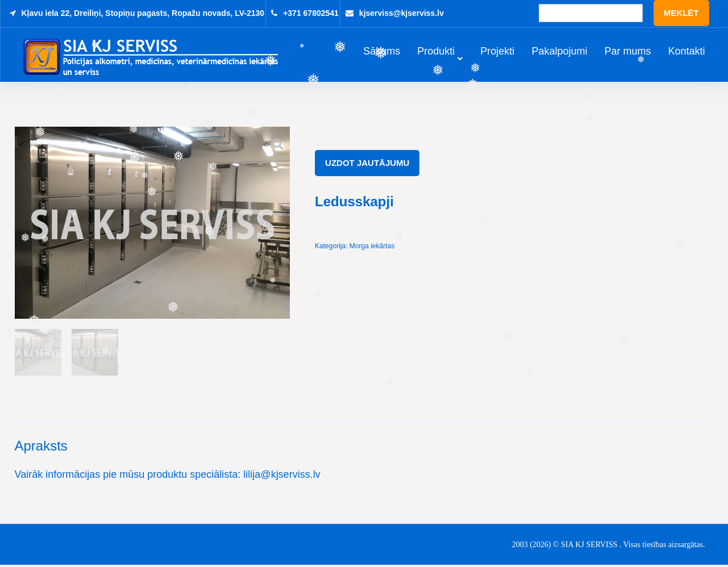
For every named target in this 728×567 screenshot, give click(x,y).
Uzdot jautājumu (367, 164)
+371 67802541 (311, 13)
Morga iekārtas (372, 248)
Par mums (627, 52)
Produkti (436, 52)
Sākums (382, 52)
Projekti (497, 52)
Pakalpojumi (559, 52)
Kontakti (686, 52)
